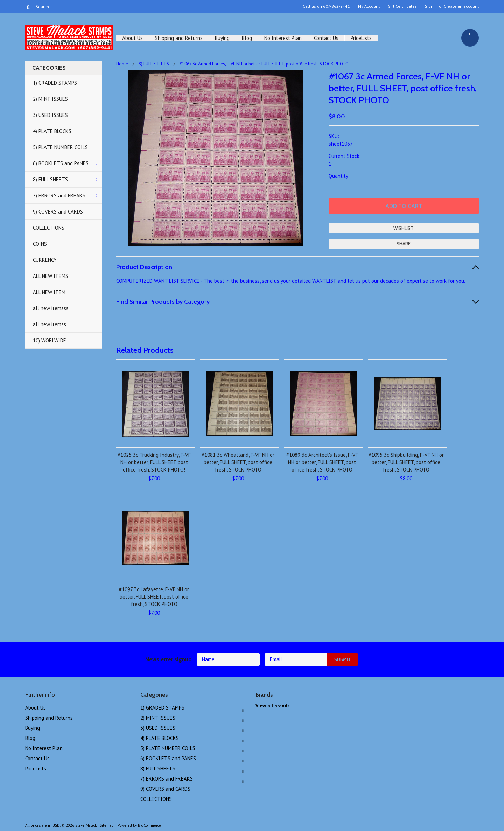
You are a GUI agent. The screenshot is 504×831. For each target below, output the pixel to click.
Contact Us (326, 38)
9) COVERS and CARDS (58, 212)
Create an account (461, 6)
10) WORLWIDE (50, 340)
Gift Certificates (402, 6)
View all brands (273, 706)
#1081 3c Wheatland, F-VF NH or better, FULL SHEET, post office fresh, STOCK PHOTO (238, 462)
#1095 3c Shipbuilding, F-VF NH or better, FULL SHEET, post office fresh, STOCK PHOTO (406, 462)
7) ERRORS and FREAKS (59, 195)
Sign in (431, 6)
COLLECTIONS (49, 228)
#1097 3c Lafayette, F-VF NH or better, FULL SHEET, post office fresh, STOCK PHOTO (154, 597)
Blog (247, 38)
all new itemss (50, 324)
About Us (132, 38)
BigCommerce (149, 825)
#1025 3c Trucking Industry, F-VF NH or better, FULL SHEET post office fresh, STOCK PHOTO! (154, 462)
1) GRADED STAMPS (55, 83)
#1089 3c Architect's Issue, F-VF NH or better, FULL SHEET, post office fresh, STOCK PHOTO (322, 462)
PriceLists (361, 38)
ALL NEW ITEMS (51, 276)
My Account (369, 6)
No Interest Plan (283, 38)
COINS (40, 244)
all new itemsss (51, 308)
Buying (222, 38)
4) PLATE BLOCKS (52, 131)
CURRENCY (45, 260)
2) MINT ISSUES (50, 99)
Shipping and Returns (179, 38)
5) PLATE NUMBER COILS (60, 147)
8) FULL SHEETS (50, 179)
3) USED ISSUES (50, 115)
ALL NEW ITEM (49, 292)
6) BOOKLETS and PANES (61, 163)
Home (122, 64)
